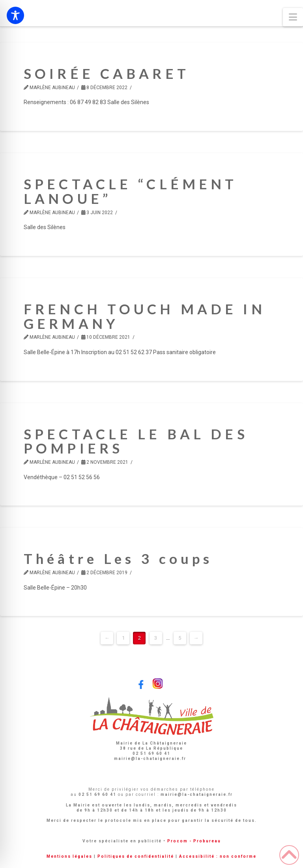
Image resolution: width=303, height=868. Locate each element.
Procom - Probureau (194, 841)
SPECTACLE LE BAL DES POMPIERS (136, 441)
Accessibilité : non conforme (218, 856)
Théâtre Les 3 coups (118, 558)
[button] (293, 17)
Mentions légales (69, 856)
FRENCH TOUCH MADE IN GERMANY (145, 316)
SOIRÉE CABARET (107, 73)
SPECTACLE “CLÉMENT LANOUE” (130, 191)
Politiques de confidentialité (136, 856)
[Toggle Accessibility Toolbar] (15, 15)
